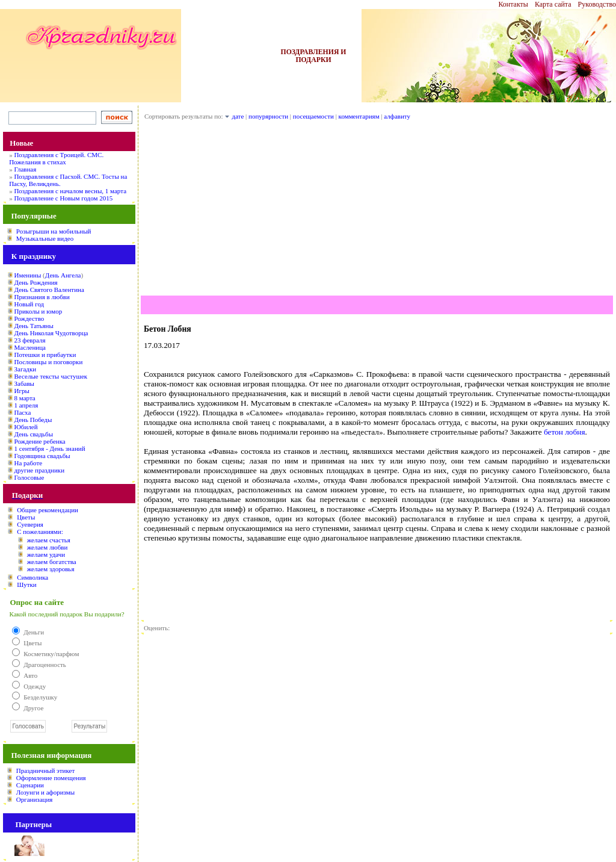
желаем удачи (46, 554)
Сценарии (30, 785)
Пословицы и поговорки (49, 362)
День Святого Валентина (49, 290)
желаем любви (48, 547)
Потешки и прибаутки (45, 355)
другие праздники (40, 470)
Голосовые (29, 477)
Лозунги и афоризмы (45, 792)
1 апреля (26, 405)
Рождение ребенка (40, 441)
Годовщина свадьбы (42, 456)
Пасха (23, 412)
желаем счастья (49, 540)
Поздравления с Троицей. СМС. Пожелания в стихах (56, 158)
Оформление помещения (51, 778)
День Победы (33, 420)
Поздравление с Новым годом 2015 (63, 198)
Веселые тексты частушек (51, 376)
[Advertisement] (377, 211)
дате (238, 116)
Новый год (29, 304)
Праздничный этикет (45, 771)
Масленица (30, 347)
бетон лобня (565, 432)
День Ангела (63, 275)
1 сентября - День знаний (50, 448)
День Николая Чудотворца (51, 333)
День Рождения (36, 282)
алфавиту (397, 116)
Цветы (26, 517)
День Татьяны (34, 326)
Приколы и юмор (38, 311)
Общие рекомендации (48, 510)
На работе (29, 463)
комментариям (359, 116)
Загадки (26, 369)
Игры (22, 391)
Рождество (29, 318)
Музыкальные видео (45, 238)
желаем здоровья (51, 569)
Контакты (513, 4)
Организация (35, 799)
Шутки (27, 584)
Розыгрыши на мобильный (54, 231)
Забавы (24, 383)
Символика (32, 577)
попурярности (268, 116)
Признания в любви (42, 297)
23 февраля (30, 340)
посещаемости (313, 116)
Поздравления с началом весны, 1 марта (70, 191)
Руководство (597, 4)
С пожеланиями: (40, 532)
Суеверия (30, 524)
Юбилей (26, 427)
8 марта (25, 398)
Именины (28, 275)
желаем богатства (52, 562)
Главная (25, 169)
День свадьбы (34, 434)
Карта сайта (553, 4)
